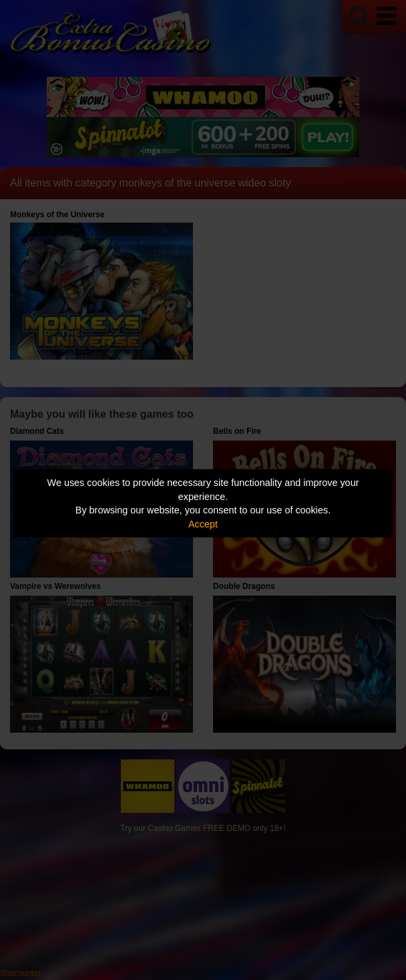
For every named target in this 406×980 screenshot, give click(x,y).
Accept (203, 524)
